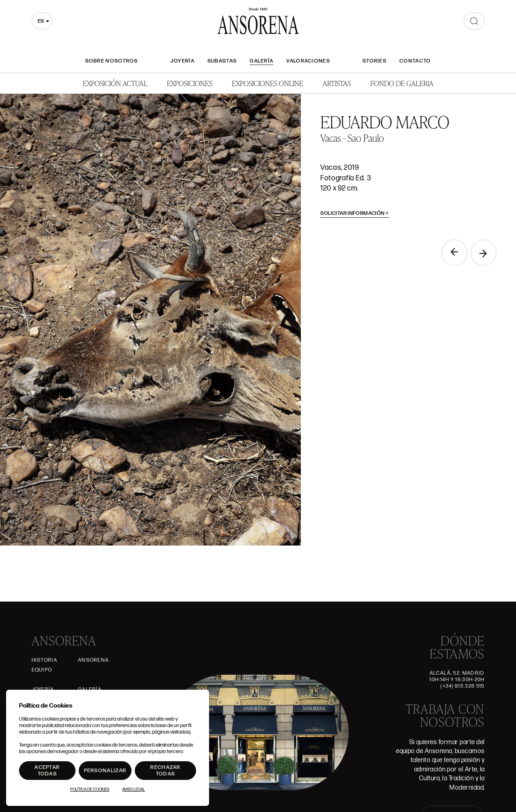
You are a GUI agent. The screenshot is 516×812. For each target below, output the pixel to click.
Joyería (182, 61)
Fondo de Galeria (402, 83)
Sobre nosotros (112, 61)
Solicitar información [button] (355, 213)
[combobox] (42, 21)
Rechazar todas (165, 771)
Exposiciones (190, 83)
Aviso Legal (134, 790)
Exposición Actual (115, 83)
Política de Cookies (90, 790)
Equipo (42, 670)
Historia (44, 660)
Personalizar (105, 771)
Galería (261, 61)
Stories (375, 61)
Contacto (415, 61)
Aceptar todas (47, 771)
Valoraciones (308, 61)
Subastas (222, 61)
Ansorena (93, 660)
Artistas (337, 83)
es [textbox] (41, 21)
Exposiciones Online (268, 83)
